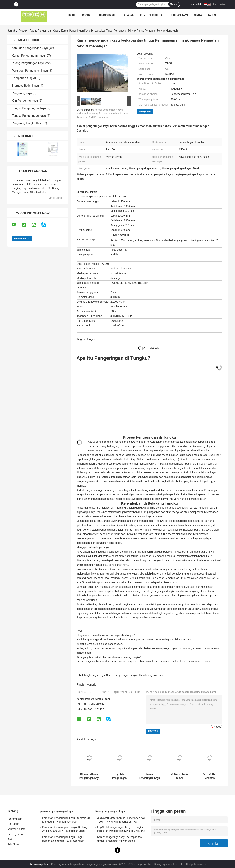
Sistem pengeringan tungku (122, 675)
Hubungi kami (179, 15)
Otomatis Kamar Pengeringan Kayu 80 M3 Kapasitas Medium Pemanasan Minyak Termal (90, 776)
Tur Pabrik (127, 15)
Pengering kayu (22, 93)
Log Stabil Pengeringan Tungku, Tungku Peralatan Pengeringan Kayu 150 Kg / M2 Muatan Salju (119, 776)
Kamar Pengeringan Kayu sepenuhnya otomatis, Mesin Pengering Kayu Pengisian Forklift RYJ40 (149, 776)
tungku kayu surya (95, 675)
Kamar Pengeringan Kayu (28, 56)
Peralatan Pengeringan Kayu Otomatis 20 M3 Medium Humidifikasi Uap (66, 820)
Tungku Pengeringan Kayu (29, 108)
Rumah (70, 15)
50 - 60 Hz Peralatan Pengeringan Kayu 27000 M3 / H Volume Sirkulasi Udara (209, 776)
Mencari (174, 4)
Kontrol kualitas (152, 15)
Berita (198, 15)
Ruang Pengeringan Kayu (44, 31)
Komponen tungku (24, 78)
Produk (85, 15)
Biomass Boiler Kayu (25, 86)
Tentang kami (105, 15)
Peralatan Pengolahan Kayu (30, 71)
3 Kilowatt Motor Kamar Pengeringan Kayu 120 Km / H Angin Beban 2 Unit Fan (122, 820)
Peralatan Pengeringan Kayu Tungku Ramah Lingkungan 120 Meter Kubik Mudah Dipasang (63, 839)
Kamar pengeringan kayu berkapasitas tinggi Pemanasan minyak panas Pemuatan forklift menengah (103, 114)
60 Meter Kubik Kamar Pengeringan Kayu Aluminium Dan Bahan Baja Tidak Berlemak (179, 776)
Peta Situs (13, 844)
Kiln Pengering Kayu (25, 101)
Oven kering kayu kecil (152, 675)
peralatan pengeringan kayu (30, 48)
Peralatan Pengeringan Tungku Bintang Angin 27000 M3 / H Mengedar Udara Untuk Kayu (65, 830)
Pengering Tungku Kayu (27, 123)
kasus (212, 15)
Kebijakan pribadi (39, 864)
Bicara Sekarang (199, 4)
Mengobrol (145, 112)
